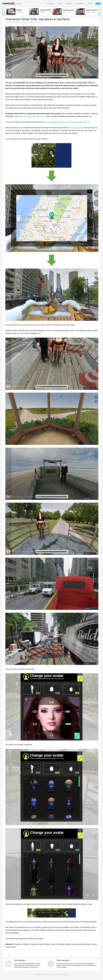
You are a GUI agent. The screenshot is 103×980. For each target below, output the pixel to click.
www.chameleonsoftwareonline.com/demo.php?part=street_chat (67, 122)
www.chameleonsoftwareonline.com (32, 116)
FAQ (60, 3)
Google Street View (76, 128)
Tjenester (50, 3)
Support (69, 3)
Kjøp (98, 3)
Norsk (19, 3)
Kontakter (80, 3)
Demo (90, 3)
